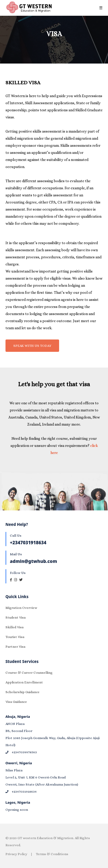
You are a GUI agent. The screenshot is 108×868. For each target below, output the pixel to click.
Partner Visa (15, 647)
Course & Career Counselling (29, 673)
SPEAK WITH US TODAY (32, 346)
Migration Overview (21, 608)
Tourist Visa (15, 637)
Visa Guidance (16, 702)
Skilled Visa (15, 627)
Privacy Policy (16, 854)
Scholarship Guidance (22, 692)
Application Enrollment (24, 682)
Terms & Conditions (52, 854)
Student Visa (16, 617)
